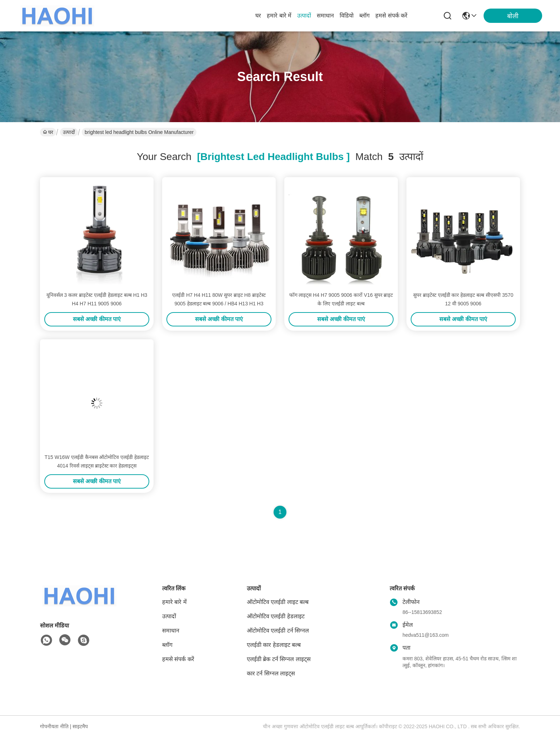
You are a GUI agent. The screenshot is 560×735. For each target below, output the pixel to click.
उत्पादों (304, 16)
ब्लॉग (364, 16)
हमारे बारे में (279, 16)
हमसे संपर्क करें (391, 16)
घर (258, 16)
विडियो (347, 16)
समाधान (325, 16)
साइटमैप (80, 726)
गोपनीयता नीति (54, 726)
